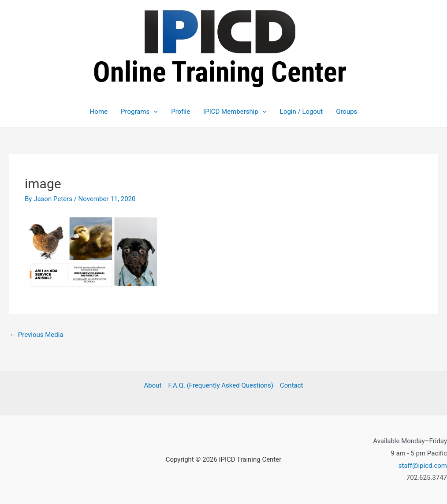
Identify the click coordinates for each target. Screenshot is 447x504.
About (153, 385)
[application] (154, 112)
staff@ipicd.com (423, 466)
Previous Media (37, 335)
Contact (291, 385)
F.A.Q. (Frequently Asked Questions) (221, 385)
